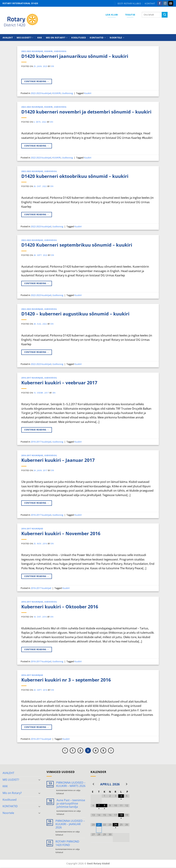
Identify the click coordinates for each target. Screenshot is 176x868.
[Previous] (65, 751)
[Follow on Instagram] (165, 3)
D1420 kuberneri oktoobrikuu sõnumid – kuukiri (75, 176)
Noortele (117, 38)
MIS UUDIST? (25, 38)
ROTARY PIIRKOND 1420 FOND (67, 843)
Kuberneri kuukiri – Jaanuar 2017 (58, 460)
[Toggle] (39, 780)
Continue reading (37, 81)
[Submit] (165, 15)
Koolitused (79, 38)
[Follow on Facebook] (160, 3)
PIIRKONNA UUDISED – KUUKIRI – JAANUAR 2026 (70, 824)
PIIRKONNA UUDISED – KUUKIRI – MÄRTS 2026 (71, 784)
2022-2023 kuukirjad (32, 51)
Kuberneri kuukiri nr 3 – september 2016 (66, 680)
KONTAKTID (98, 38)
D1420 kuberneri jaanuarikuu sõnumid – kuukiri (75, 56)
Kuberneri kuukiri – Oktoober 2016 (60, 607)
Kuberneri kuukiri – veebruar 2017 (59, 383)
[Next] (111, 751)
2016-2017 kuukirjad (32, 378)
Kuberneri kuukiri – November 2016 (61, 534)
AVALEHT (8, 38)
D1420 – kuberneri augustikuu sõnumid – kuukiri (75, 314)
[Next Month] (127, 784)
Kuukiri (88, 93)
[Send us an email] (171, 3)
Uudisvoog (60, 51)
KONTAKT (150, 3)
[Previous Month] (93, 784)
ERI (53, 66)
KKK (40, 38)
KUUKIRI (49, 51)
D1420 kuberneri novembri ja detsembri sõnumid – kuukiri (86, 112)
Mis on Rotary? (57, 38)
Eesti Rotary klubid (129, 3)
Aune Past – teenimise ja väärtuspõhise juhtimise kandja (71, 804)
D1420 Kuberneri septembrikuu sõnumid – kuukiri (77, 245)
